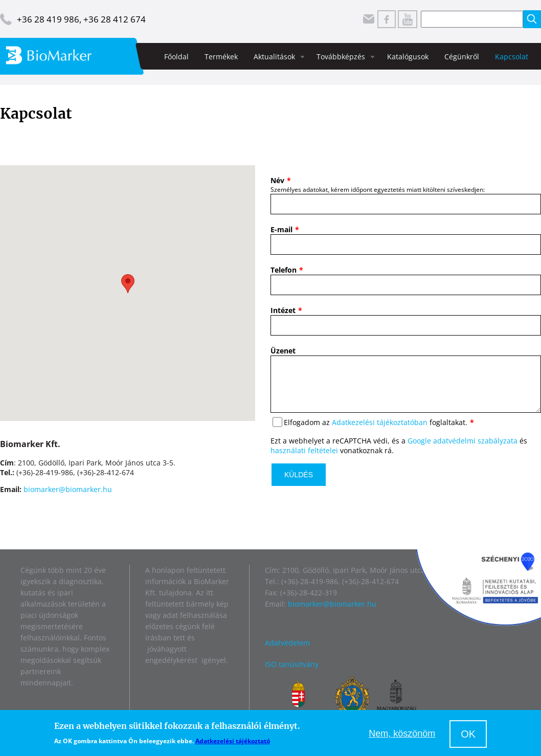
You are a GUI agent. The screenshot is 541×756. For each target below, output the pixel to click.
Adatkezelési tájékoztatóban (380, 432)
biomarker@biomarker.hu (68, 489)
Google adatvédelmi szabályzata (463, 451)
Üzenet (283, 351)
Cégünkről (462, 57)
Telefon (284, 270)
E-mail (281, 229)
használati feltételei (304, 461)
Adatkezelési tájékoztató (233, 741)
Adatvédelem (287, 644)
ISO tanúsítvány (292, 665)
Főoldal (176, 57)
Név (277, 180)
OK (468, 734)
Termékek (221, 57)
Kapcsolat (512, 57)
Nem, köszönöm (402, 733)
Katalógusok (408, 57)
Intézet (283, 310)
